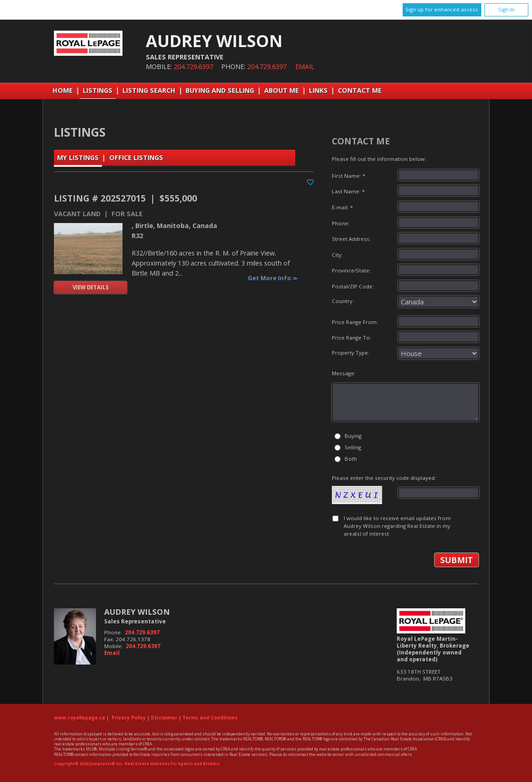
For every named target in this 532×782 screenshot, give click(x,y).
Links (318, 90)
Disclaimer (164, 718)
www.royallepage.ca (80, 718)
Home (63, 90)
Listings (98, 90)
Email (305, 66)
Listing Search (149, 90)
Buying (353, 436)
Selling (353, 447)
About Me (282, 90)
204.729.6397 (193, 66)
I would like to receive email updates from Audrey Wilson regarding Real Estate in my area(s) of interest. (397, 526)
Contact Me (360, 90)
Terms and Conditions (210, 718)
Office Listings (136, 157)
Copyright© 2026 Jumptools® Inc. (89, 764)
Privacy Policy (129, 718)
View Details (91, 287)
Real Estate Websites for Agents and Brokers (172, 764)
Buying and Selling (220, 90)
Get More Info (270, 278)
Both (351, 459)
